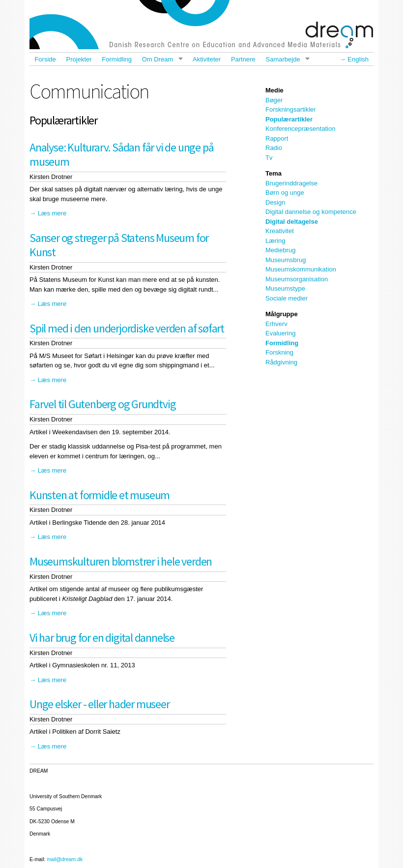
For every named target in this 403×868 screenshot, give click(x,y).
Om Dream (159, 59)
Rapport (277, 138)
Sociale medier (287, 298)
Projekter (79, 59)
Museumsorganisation (297, 279)
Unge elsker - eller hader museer (100, 704)
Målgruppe (282, 314)
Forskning (279, 352)
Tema (273, 173)
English (358, 59)
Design (275, 202)
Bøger (274, 100)
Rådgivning (281, 362)
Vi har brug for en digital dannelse (102, 638)
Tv (269, 158)
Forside (45, 59)
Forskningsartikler (291, 109)
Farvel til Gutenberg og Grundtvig (102, 404)
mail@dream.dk (65, 859)
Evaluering (280, 333)
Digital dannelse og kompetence (311, 212)
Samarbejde (285, 59)
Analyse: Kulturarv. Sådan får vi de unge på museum (121, 154)
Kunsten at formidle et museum (100, 495)
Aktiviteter (207, 59)
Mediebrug (280, 250)
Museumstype (285, 288)
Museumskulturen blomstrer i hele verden (121, 561)
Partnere (243, 59)
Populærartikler (289, 119)
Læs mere (52, 213)
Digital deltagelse (292, 222)
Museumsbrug (286, 260)
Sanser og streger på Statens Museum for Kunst (119, 245)
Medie (274, 90)
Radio (274, 148)
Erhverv (276, 324)
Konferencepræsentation (300, 129)
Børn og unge (285, 193)
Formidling (117, 59)
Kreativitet (280, 231)
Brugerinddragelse (291, 183)
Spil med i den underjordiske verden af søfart (127, 328)
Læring (275, 241)
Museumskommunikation (301, 269)
